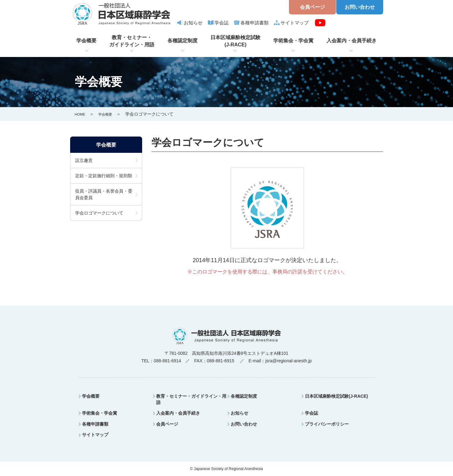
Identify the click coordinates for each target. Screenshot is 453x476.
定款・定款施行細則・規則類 (104, 177)
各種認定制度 (183, 41)
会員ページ (312, 7)
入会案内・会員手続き (352, 41)
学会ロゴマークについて (99, 214)
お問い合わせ (360, 7)
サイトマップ (295, 23)
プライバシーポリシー (327, 424)
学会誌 (221, 23)
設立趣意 (84, 161)
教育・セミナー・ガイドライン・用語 (132, 41)
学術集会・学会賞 (293, 41)
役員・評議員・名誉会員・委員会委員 (104, 195)
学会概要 (86, 41)
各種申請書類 (255, 23)
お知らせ (193, 23)
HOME (81, 114)
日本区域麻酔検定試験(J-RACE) (235, 41)
